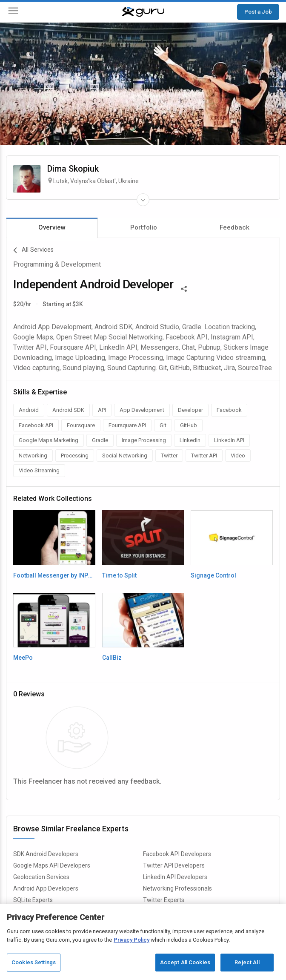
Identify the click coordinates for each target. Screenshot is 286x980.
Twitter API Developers (174, 865)
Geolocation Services (41, 877)
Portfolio (144, 227)
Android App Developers (46, 888)
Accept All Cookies (185, 962)
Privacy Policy (132, 940)
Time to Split (119, 575)
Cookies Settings (34, 962)
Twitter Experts (164, 900)
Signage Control (213, 575)
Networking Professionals (177, 888)
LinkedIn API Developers (175, 877)
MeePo (23, 658)
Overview (52, 227)
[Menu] (13, 12)
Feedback (235, 227)
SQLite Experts (33, 900)
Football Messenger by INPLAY (54, 575)
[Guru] (143, 12)
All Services (33, 250)
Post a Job (258, 11)
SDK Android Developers (46, 854)
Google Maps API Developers (52, 865)
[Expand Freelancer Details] (143, 200)
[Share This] (184, 288)
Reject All (247, 962)
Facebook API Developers (177, 854)
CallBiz (112, 658)
